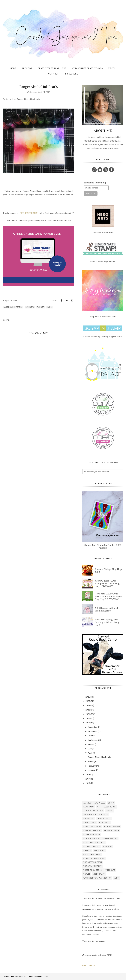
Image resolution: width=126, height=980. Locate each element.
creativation (90, 815)
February (92, 766)
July (90, 749)
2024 (88, 701)
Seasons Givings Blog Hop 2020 (108, 570)
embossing (89, 819)
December (93, 727)
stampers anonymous (94, 858)
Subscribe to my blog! (95, 183)
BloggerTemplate (42, 977)
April (90, 753)
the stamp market (93, 866)
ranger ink (99, 850)
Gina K (111, 803)
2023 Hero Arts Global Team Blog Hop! (106, 609)
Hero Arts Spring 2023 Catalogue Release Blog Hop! (107, 622)
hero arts (104, 823)
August (91, 744)
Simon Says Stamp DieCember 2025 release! (103, 546)
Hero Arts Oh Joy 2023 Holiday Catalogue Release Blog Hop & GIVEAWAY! (108, 596)
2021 (88, 714)
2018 (88, 774)
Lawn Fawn (89, 807)
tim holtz (110, 870)
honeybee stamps (92, 827)
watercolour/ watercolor (97, 878)
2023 (88, 705)
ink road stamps (112, 827)
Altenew (88, 803)
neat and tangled (92, 831)
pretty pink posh (92, 846)
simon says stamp (92, 854)
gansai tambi (90, 823)
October (92, 736)
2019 (88, 723)
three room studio (93, 870)
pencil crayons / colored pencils (100, 839)
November (93, 731)
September (93, 740)
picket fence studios (94, 842)
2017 (88, 779)
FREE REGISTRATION (29, 213)
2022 (88, 710)
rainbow (30, 307)
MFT (99, 807)
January (91, 770)
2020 (88, 718)
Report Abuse (88, 966)
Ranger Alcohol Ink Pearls (99, 757)
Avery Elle (100, 803)
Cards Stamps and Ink (18, 977)
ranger (41, 307)
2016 (88, 783)
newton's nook (112, 831)
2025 (88, 697)
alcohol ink (109, 807)
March (91, 762)
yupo (49, 307)
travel (87, 874)
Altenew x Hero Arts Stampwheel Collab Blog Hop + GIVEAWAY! (107, 583)
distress (104, 815)
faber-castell (104, 819)
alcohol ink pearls (13, 307)
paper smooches (92, 835)
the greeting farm (93, 862)
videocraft (99, 874)
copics (109, 811)
